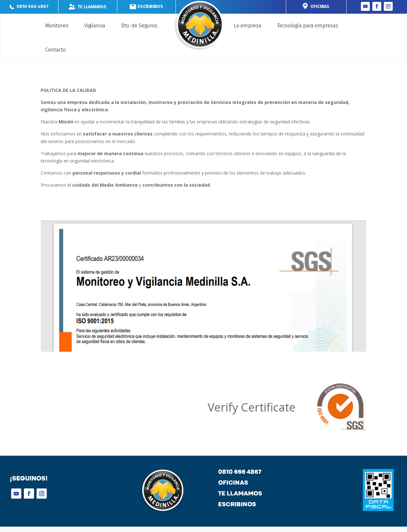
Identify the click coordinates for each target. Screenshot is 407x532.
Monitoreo (57, 26)
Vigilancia (95, 26)
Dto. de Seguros (139, 26)
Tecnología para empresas (308, 26)
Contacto (55, 50)
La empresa (248, 26)
